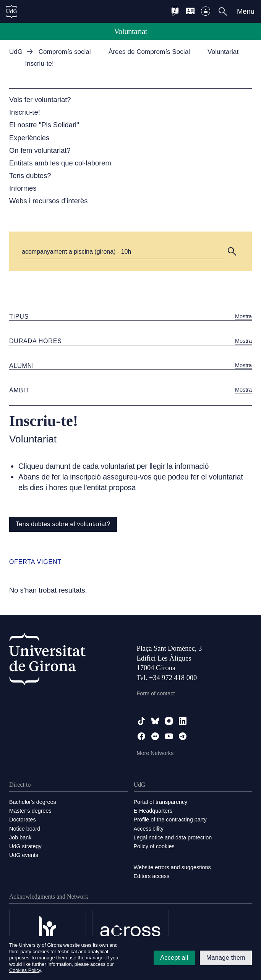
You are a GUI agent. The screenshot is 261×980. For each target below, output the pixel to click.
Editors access (152, 876)
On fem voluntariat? (40, 150)
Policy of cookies (154, 846)
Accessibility (149, 829)
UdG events (24, 855)
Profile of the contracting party (170, 820)
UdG (16, 52)
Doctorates (23, 820)
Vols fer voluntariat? (40, 100)
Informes (23, 188)
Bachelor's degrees (33, 802)
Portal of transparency (161, 802)
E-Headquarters (153, 811)
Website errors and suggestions (172, 867)
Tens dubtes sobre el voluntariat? (63, 524)
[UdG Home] (11, 11)
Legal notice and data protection (173, 837)
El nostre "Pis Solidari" (44, 125)
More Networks (155, 753)
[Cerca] (123, 251)
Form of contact (156, 693)
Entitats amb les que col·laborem (60, 163)
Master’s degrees (30, 811)
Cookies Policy (25, 970)
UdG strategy (25, 846)
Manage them (226, 958)
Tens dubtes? (30, 176)
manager (96, 958)
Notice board (25, 829)
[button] (232, 251)
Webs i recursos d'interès (49, 201)
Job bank (20, 837)
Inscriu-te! (25, 112)
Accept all (174, 958)
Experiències (29, 138)
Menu (246, 11)
